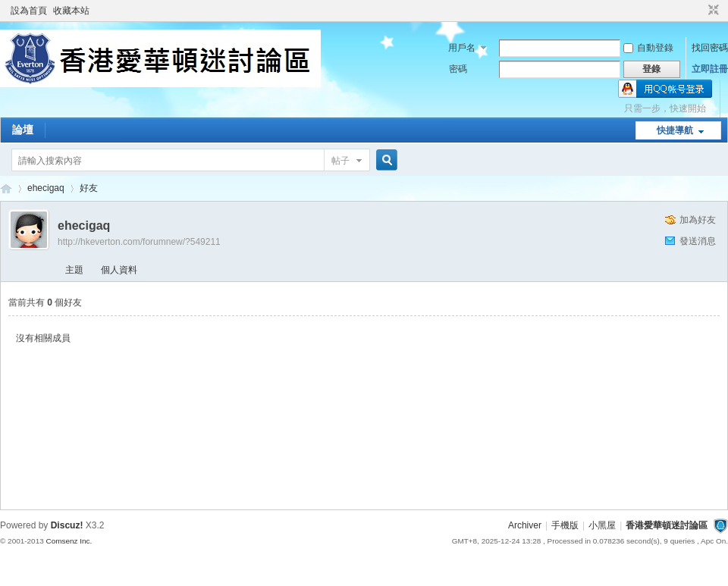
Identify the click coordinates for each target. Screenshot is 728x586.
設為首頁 (29, 11)
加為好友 (698, 220)
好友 (89, 188)
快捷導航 (675, 130)
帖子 (340, 161)
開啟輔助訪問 (699, 11)
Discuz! (67, 525)
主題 (74, 270)
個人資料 (119, 270)
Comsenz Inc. (69, 541)
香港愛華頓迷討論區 (6, 188)
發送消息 (698, 241)
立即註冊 (710, 69)
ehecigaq (46, 188)
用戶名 (462, 48)
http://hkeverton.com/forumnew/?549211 (139, 242)
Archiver (525, 525)
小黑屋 (602, 525)
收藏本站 (71, 11)
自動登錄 (648, 48)
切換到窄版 (712, 11)
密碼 (458, 69)
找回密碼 (710, 48)
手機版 (565, 525)
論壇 (23, 130)
